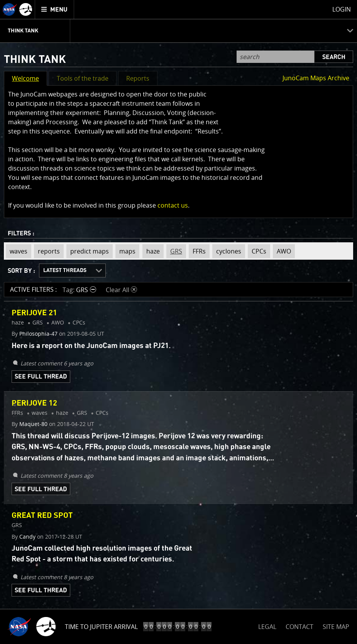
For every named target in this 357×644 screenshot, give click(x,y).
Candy (27, 537)
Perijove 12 (34, 403)
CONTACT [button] (299, 627)
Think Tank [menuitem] (23, 31)
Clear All (121, 290)
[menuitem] (55, 9)
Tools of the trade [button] (83, 78)
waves (17, 251)
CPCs (257, 251)
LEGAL (267, 625)
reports (47, 251)
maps (125, 251)
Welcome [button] (25, 78)
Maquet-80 (33, 424)
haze (151, 251)
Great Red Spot (42, 516)
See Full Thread (41, 377)
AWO (282, 251)
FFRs (197, 251)
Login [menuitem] (342, 9)
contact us (173, 205)
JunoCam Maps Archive (316, 78)
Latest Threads (65, 270)
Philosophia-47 (38, 334)
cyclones (227, 251)
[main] (178, 322)
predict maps (88, 251)
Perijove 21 (34, 313)
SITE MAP (336, 627)
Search (334, 57)
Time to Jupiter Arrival (101, 627)
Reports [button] (138, 78)
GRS (174, 251)
